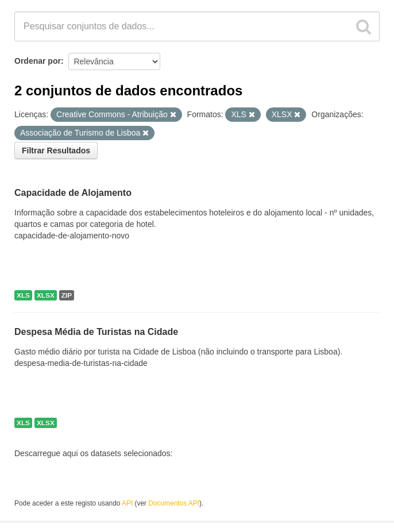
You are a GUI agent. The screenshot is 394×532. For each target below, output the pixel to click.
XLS (23, 295)
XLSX (46, 295)
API (127, 503)
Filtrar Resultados (56, 151)
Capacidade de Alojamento (73, 193)
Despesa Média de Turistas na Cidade (96, 332)
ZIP (67, 295)
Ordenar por (38, 61)
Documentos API (174, 503)
